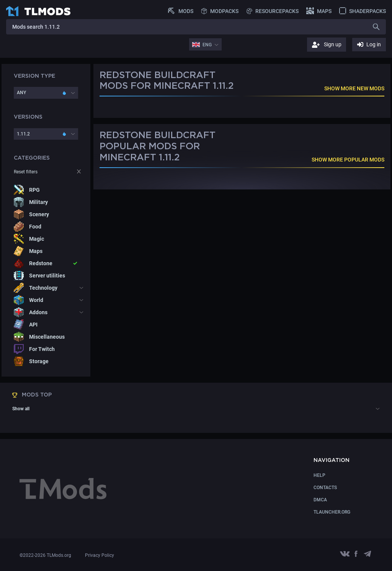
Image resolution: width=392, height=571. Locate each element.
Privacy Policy (100, 555)
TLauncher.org (332, 512)
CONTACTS (325, 488)
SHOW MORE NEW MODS (354, 88)
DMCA (320, 500)
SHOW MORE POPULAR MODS (348, 160)
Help (319, 475)
